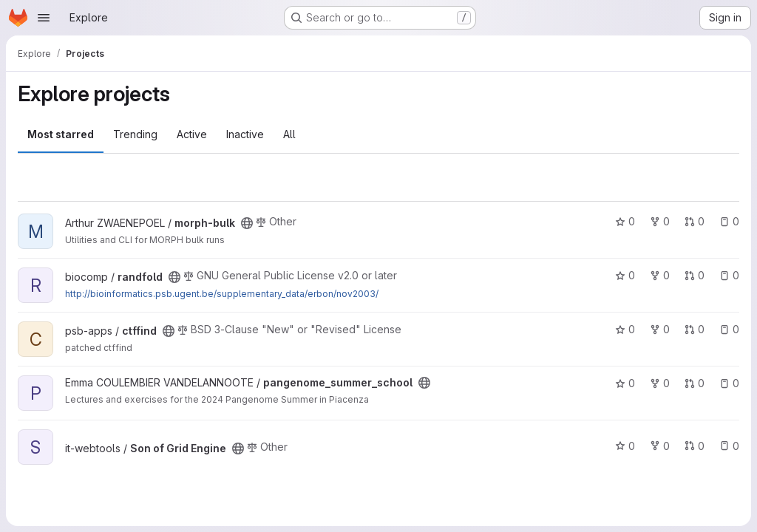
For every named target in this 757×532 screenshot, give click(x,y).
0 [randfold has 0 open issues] (729, 275)
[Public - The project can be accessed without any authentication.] (247, 223)
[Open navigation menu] (44, 18)
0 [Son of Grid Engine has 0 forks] (660, 446)
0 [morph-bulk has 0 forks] (660, 221)
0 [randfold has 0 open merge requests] (695, 275)
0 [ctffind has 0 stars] (625, 329)
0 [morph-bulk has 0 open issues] (729, 221)
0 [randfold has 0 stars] (625, 275)
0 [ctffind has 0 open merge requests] (695, 329)
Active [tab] (192, 134)
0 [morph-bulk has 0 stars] (625, 221)
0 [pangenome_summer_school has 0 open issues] (729, 383)
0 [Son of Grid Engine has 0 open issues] (729, 446)
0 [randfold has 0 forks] (660, 275)
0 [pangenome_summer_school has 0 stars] (625, 383)
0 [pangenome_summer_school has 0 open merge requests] (695, 383)
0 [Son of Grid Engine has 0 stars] (625, 446)
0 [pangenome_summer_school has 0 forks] (660, 383)
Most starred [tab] (61, 134)
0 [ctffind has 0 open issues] (729, 329)
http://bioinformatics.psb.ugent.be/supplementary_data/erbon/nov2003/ (222, 294)
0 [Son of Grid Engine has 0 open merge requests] (695, 446)
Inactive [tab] (245, 134)
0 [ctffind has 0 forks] (660, 329)
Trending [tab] (135, 134)
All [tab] (289, 134)
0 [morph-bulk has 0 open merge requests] (695, 221)
